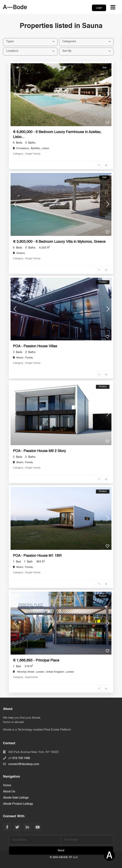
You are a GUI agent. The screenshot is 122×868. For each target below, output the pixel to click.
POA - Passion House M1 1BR (37, 556)
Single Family (33, 154)
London (70, 672)
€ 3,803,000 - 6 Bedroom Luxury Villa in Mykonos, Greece (59, 242)
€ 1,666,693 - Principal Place (36, 661)
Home (7, 785)
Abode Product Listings (18, 804)
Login (99, 8)
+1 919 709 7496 (19, 758)
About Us (9, 792)
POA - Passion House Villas (35, 346)
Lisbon (45, 148)
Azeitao (35, 148)
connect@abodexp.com (24, 764)
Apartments (32, 677)
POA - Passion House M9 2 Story (39, 451)
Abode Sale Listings (16, 798)
